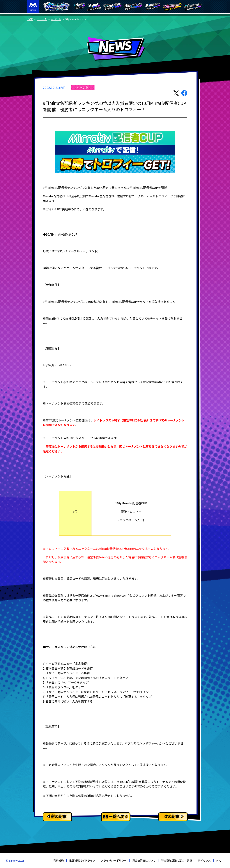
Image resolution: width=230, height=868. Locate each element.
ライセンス (204, 860)
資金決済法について (144, 860)
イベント (56, 19)
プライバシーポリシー (114, 860)
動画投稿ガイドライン (82, 860)
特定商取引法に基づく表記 (177, 860)
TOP (30, 19)
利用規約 (59, 860)
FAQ (219, 860)
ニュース (42, 19)
